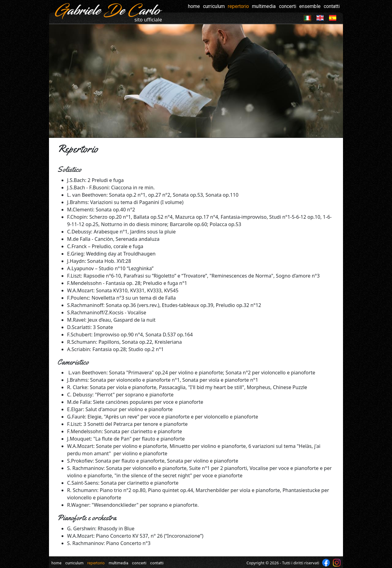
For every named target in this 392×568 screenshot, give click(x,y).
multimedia (264, 6)
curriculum (214, 6)
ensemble (310, 6)
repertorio (238, 6)
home (194, 6)
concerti (288, 6)
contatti (332, 6)
